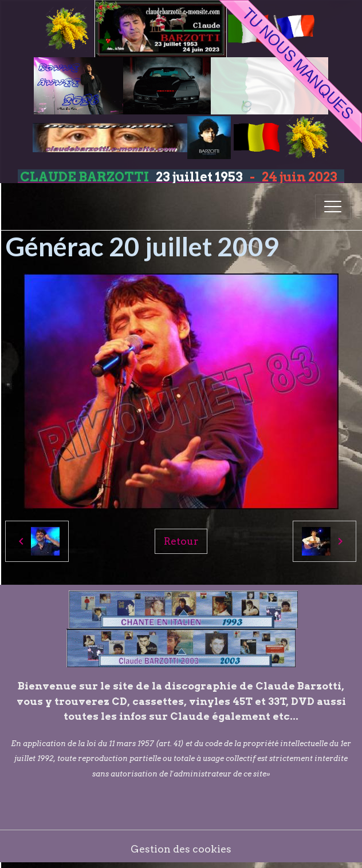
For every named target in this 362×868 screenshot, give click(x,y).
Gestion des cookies (181, 849)
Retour (181, 541)
